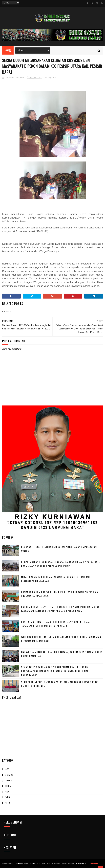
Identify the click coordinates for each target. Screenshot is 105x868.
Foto (7, 770)
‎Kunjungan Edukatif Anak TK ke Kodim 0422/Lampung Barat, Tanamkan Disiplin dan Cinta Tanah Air (56, 624)
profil (8, 792)
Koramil (8, 781)
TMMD (7, 798)
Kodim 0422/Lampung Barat (30, 864)
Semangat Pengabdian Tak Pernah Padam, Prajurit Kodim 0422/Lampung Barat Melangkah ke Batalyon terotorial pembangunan (55, 671)
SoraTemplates (82, 864)
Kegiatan (52, 78)
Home (8, 50)
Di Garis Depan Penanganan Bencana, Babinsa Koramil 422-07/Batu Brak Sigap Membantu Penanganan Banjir (61, 564)
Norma (8, 786)
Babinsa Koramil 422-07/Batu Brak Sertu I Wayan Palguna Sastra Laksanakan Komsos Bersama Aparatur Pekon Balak (60, 609)
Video (7, 803)
